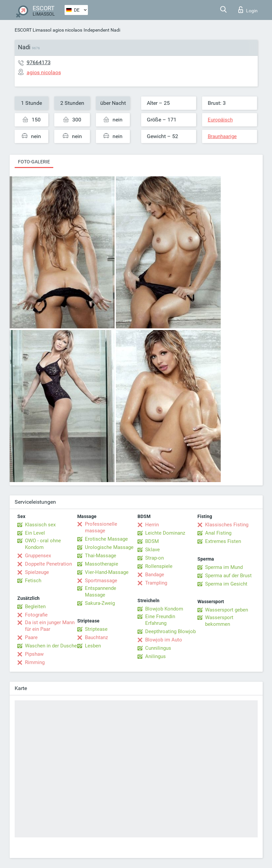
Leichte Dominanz (165, 533)
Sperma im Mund (224, 567)
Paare (31, 637)
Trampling (156, 583)
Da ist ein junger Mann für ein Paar (50, 626)
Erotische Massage (106, 539)
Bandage (155, 575)
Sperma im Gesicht (226, 584)
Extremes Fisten (223, 541)
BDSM (152, 541)
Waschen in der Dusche (51, 646)
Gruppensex (38, 556)
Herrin (152, 525)
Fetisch (33, 581)
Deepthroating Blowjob (170, 631)
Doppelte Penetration (48, 564)
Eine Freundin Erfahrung (160, 620)
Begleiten (35, 607)
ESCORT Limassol (33, 30)
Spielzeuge (37, 572)
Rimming (35, 662)
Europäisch (220, 120)
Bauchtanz (96, 637)
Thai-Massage (101, 556)
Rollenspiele (159, 566)
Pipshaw (34, 654)
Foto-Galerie (34, 162)
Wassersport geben (227, 610)
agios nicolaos (67, 30)
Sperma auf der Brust (228, 576)
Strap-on (154, 558)
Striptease (96, 629)
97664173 (39, 62)
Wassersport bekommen (219, 621)
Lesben (93, 646)
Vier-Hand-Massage (107, 572)
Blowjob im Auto (164, 640)
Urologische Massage (109, 547)
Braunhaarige (222, 136)
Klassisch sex (40, 525)
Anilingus (155, 656)
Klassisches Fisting (227, 525)
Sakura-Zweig (100, 603)
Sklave (152, 550)
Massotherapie (102, 564)
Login (248, 10)
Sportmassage (101, 581)
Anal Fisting (218, 533)
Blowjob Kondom (164, 609)
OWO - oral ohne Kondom (43, 544)
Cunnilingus (158, 648)
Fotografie (36, 615)
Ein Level (35, 533)
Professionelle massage (101, 527)
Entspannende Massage (101, 592)
